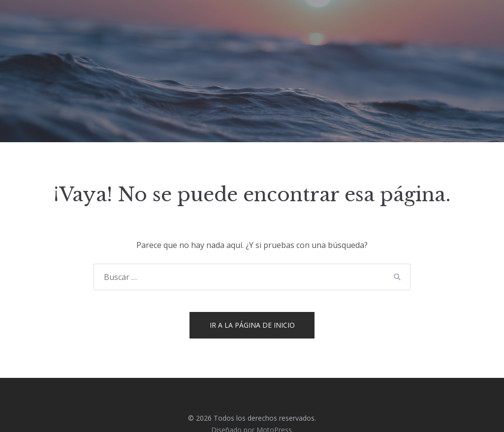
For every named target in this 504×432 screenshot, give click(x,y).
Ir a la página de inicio (252, 325)
